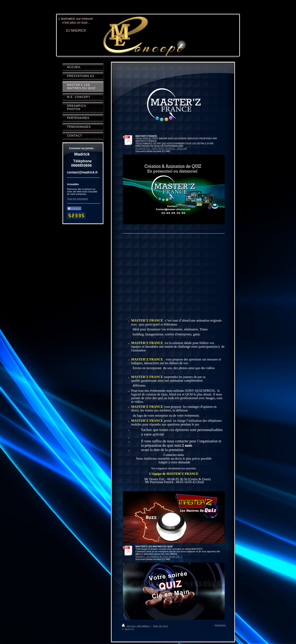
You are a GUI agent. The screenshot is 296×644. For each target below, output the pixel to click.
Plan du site (160, 626)
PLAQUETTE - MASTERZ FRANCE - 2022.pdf (161, 149)
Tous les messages (77, 199)
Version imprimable (136, 626)
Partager (74, 209)
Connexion (220, 625)
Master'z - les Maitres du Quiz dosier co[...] (159, 557)
